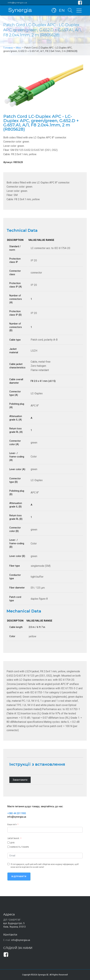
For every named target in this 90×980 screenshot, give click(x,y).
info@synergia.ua (17, 3)
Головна (8, 48)
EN (62, 10)
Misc (19, 48)
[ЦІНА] (8, 843)
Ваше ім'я (12, 825)
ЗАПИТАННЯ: (13, 838)
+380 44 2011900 (17, 813)
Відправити (19, 876)
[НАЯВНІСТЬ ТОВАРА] (8, 847)
